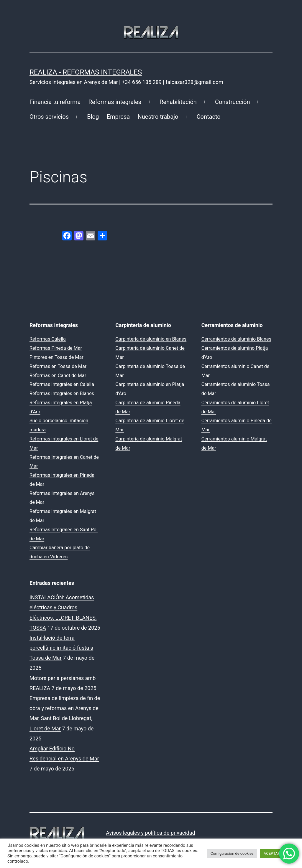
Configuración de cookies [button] (232, 853)
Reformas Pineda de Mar (56, 348)
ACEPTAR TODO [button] (277, 853)
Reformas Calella (48, 339)
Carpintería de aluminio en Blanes (151, 339)
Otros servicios (49, 117)
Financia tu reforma (55, 102)
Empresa (118, 117)
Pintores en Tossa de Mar (56, 357)
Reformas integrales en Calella (62, 384)
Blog (93, 117)
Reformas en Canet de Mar (58, 376)
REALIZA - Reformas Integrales (86, 72)
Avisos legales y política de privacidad (150, 833)
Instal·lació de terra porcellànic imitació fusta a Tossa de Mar (61, 648)
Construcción (232, 102)
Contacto (209, 117)
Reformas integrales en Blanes (62, 393)
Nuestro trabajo (158, 117)
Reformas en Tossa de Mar (58, 366)
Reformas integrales (115, 102)
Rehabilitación (178, 102)
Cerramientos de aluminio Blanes (236, 339)
